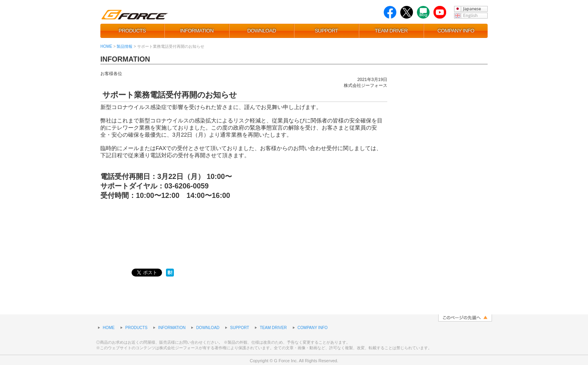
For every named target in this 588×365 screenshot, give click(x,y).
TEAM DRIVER (391, 31)
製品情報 (124, 46)
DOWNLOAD (262, 31)
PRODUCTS (132, 31)
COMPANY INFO (456, 31)
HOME (106, 46)
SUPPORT (326, 31)
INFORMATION (197, 31)
